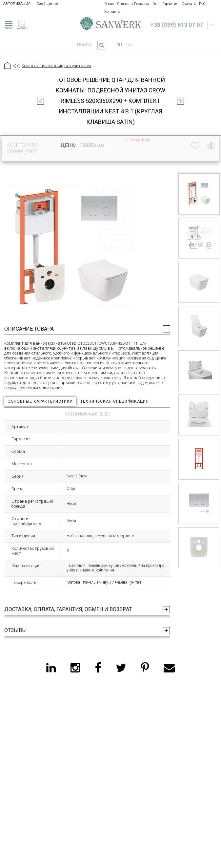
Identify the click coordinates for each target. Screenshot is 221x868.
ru (119, 45)
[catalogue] (24, 24)
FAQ (202, 4)
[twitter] (121, 668)
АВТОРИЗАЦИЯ (17, 4)
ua (129, 45)
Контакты (112, 12)
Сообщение (47, 4)
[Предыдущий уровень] (16, 66)
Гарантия (170, 4)
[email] (169, 668)
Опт (156, 4)
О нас (109, 4)
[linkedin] (51, 668)
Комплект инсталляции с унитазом (56, 66)
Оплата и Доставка (133, 4)
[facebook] (98, 668)
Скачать (189, 4)
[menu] (8, 24)
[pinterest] (145, 668)
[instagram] (75, 668)
